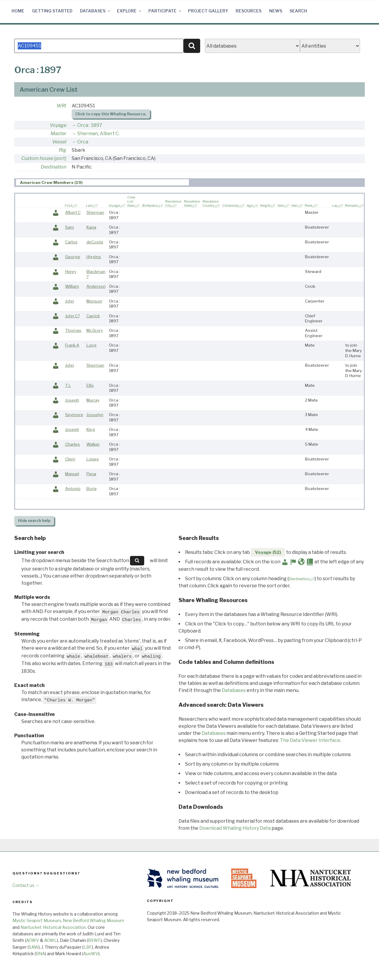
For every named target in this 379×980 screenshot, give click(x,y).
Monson (94, 301)
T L (68, 385)
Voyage (58, 125)
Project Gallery (208, 11)
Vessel (59, 142)
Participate (165, 11)
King (91, 429)
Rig (63, 150)
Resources (249, 11)
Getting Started (52, 11)
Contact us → (26, 885)
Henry (71, 271)
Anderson (96, 286)
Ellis (90, 385)
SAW (34, 947)
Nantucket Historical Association (53, 927)
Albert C (73, 212)
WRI (61, 106)
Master (58, 134)
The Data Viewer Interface (310, 740)
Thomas (73, 330)
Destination (54, 167)
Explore (130, 11)
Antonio (73, 489)
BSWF (94, 940)
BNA (40, 954)
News (276, 11)
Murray (93, 400)
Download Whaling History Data (235, 828)
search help (34, 521)
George (73, 257)
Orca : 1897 (90, 125)
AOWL (50, 940)
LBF (88, 947)
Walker (93, 444)
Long (91, 345)
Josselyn (95, 415)
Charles (73, 444)
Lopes (93, 459)
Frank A (72, 345)
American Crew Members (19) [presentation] (51, 182)
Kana (91, 227)
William (72, 286)
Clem (70, 459)
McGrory (95, 330)
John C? (72, 316)
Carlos (71, 242)
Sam (70, 227)
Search (298, 11)
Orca (83, 142)
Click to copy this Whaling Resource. (111, 114)
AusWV (91, 954)
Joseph (72, 400)
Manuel (72, 474)
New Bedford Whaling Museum (93, 920)
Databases (95, 11)
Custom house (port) (44, 158)
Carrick (93, 316)
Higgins (94, 257)
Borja (91, 489)
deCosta (95, 242)
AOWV (33, 940)
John (70, 301)
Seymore (74, 415)
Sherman (95, 212)
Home (18, 11)
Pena (91, 474)
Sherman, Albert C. (98, 134)
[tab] (102, 182)
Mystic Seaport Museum (37, 920)
